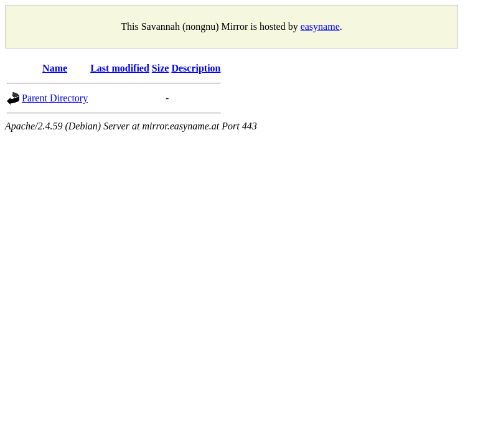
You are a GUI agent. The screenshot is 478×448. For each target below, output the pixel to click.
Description (196, 68)
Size (161, 68)
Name (55, 68)
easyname (320, 26)
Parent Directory (55, 98)
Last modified (120, 68)
